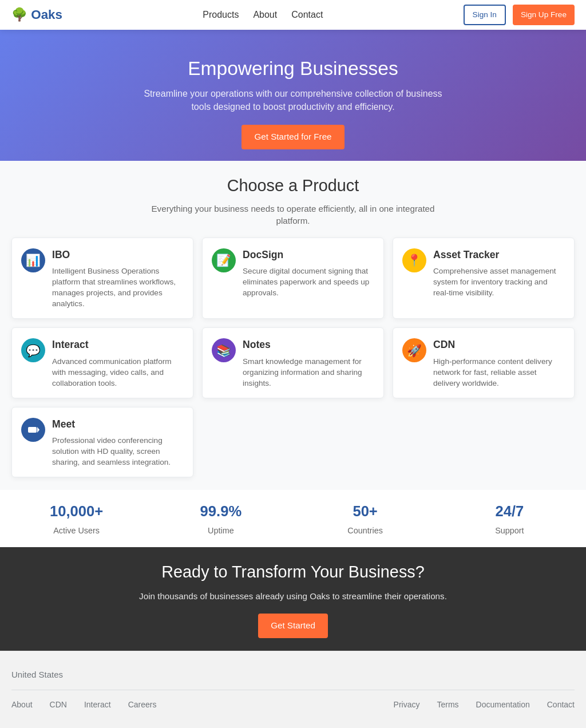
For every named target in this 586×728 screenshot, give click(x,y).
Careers (142, 705)
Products (221, 15)
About (265, 15)
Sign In (485, 15)
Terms (448, 705)
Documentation (503, 705)
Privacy (407, 705)
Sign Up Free (544, 15)
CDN (58, 705)
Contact (307, 15)
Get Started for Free (293, 136)
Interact (98, 705)
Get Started (293, 625)
